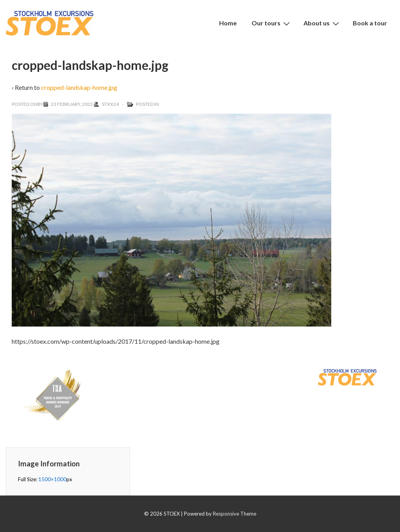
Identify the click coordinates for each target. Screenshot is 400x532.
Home (228, 23)
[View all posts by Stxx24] (107, 104)
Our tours (272, 23)
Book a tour (370, 23)
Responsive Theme (235, 514)
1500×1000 (52, 479)
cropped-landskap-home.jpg (79, 87)
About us (322, 23)
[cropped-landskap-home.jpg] (72, 104)
